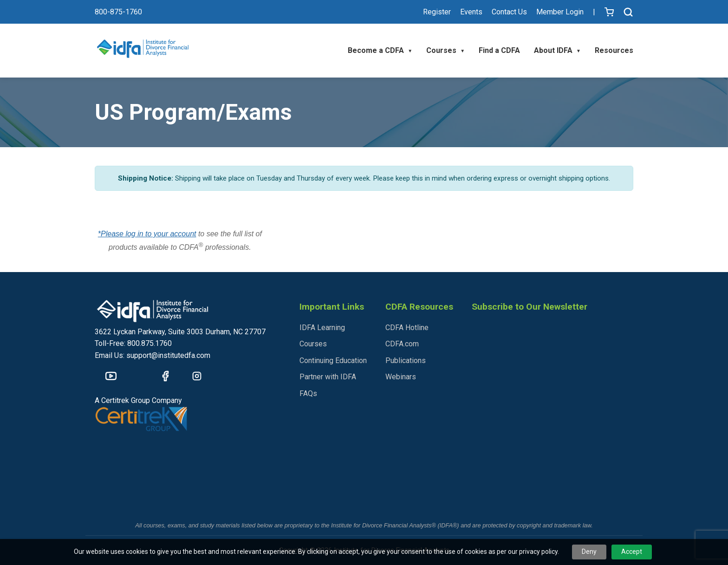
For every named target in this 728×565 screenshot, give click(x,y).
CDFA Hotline (407, 328)
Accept (632, 552)
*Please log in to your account (147, 234)
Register (437, 12)
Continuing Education (333, 360)
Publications (406, 360)
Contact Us (509, 12)
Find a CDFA (499, 50)
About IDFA (557, 50)
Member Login (560, 12)
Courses (445, 50)
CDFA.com (402, 344)
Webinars (401, 377)
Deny (589, 552)
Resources (614, 50)
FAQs (308, 393)
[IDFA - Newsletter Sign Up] (552, 420)
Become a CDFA (380, 50)
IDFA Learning (322, 328)
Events (471, 12)
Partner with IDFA (328, 377)
